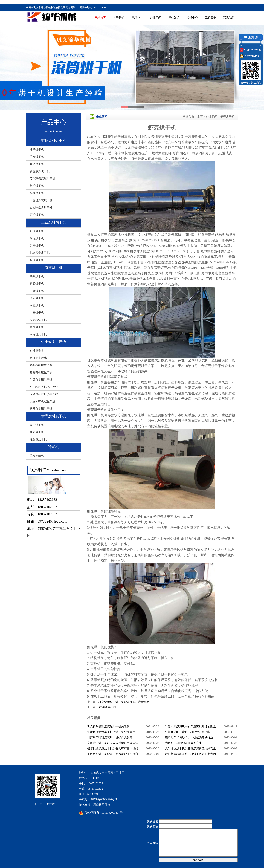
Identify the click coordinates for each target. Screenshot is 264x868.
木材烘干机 (37, 313)
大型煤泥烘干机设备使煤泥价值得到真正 (190, 748)
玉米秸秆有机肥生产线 (44, 394)
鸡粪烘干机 (37, 276)
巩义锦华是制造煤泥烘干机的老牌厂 (110, 726)
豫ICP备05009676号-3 (104, 799)
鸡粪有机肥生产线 (41, 365)
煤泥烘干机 (37, 164)
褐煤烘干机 (37, 193)
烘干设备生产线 (54, 342)
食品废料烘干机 (54, 416)
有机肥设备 (37, 351)
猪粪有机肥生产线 (41, 372)
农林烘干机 (54, 267)
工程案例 (211, 18)
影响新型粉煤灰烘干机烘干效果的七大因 (190, 754)
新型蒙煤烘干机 (40, 171)
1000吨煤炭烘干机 (41, 208)
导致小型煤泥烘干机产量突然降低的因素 (190, 726)
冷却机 (54, 447)
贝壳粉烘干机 (38, 320)
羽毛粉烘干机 (38, 334)
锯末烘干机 (37, 298)
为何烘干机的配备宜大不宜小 (183, 743)
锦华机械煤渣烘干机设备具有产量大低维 (113, 748)
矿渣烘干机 (37, 246)
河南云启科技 (102, 805)
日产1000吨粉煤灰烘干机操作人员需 (110, 737)
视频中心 (192, 18)
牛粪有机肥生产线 (41, 380)
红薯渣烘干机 (38, 439)
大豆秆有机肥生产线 (42, 401)
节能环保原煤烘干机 (42, 179)
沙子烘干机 (37, 150)
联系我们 (229, 18)
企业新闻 (155, 18)
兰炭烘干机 (37, 157)
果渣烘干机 (37, 425)
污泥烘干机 (37, 238)
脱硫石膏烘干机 (40, 253)
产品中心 (137, 18)
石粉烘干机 (37, 215)
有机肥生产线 (38, 358)
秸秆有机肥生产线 (41, 409)
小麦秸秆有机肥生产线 (44, 387)
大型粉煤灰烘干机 (41, 200)
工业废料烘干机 (54, 222)
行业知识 (174, 18)
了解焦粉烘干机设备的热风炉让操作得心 (113, 754)
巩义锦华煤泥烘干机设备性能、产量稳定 (124, 702)
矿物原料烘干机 (54, 141)
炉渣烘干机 (37, 231)
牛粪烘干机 (37, 291)
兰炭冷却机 (37, 456)
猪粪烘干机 (37, 284)
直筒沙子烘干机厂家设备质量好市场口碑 (113, 743)
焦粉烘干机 (37, 186)
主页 (200, 117)
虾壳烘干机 (37, 432)
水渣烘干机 (37, 260)
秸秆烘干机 (37, 327)
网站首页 (100, 18)
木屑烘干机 (37, 305)
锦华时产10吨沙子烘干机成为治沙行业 (189, 737)
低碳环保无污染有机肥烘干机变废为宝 (111, 732)
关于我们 (119, 18)
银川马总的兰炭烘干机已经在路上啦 (188, 732)
